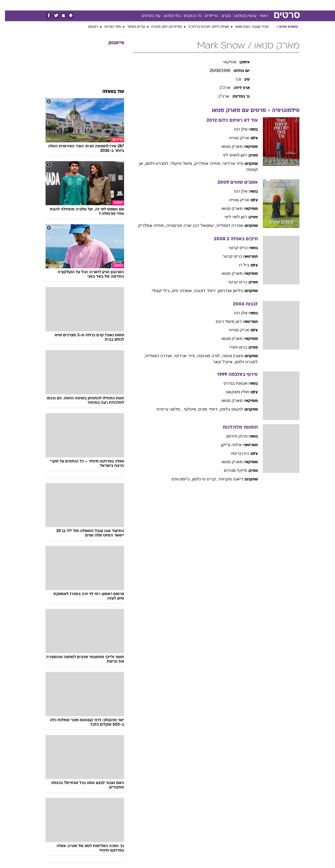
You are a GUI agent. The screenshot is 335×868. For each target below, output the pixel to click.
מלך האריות (108, 27)
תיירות (137, 5)
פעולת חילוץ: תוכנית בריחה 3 (204, 27)
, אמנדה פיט (178, 291)
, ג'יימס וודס (177, 479)
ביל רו (239, 265)
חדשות (270, 5)
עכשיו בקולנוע (240, 16)
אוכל (171, 5)
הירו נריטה (235, 453)
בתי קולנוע (167, 16)
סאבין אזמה (228, 356)
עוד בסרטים (146, 16)
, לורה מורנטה (205, 356)
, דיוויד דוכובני (201, 291)
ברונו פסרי (233, 347)
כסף (184, 5)
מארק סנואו (227, 146)
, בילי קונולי (157, 291)
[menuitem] (267, 5)
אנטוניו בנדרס (231, 383)
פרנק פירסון (232, 436)
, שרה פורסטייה (175, 225)
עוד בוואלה (108, 92)
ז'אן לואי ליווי (231, 217)
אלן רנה (236, 129)
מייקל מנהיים (230, 470)
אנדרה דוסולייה (225, 225)
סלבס (199, 5)
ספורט (252, 5)
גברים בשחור (131, 27)
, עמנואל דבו (200, 225)
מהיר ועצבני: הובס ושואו (247, 27)
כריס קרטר (233, 248)
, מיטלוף (185, 409)
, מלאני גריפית (164, 409)
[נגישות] (7, 5)
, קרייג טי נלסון (200, 479)
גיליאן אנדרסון (226, 291)
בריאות (154, 5)
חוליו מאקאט (233, 392)
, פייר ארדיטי (181, 356)
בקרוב (221, 16)
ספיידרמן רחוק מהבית (162, 27)
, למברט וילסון (153, 163)
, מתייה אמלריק (203, 163)
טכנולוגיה (117, 5)
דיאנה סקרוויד (226, 479)
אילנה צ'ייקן (227, 445)
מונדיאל (234, 5)
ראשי (259, 16)
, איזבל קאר (219, 362)
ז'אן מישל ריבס (224, 321)
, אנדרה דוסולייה (155, 356)
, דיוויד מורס (204, 409)
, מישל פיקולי (177, 163)
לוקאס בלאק (227, 409)
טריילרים (206, 16)
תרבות (215, 5)
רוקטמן (88, 27)
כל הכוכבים (188, 16)
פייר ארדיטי (228, 163)
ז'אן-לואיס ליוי (230, 155)
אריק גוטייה (234, 138)
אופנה (98, 5)
